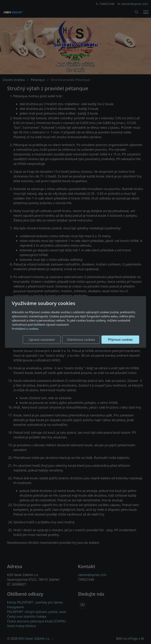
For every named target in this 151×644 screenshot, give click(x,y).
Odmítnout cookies (81, 340)
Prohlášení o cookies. (25, 329)
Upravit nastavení (42, 340)
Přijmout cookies (120, 340)
